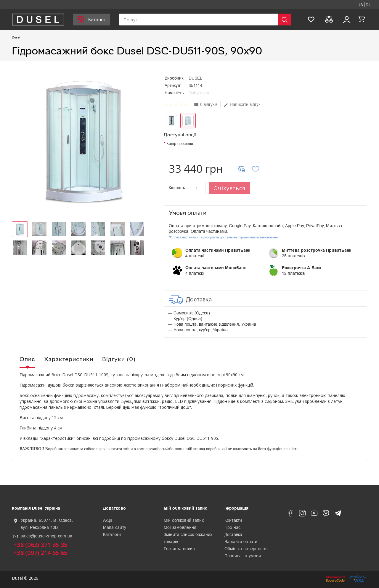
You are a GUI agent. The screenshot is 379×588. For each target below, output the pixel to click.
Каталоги (112, 534)
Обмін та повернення (246, 549)
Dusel (16, 37)
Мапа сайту (115, 527)
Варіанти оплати (241, 542)
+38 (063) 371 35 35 (40, 545)
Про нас (233, 527)
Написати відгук (242, 105)
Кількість (177, 188)
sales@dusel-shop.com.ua (46, 536)
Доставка (233, 534)
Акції (108, 520)
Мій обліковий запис (184, 520)
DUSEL (195, 78)
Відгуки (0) (119, 359)
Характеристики (69, 359)
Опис (27, 359)
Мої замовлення (180, 527)
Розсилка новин (179, 549)
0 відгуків (206, 105)
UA (360, 5)
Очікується (229, 188)
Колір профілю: (180, 144)
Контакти (233, 520)
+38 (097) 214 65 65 (40, 553)
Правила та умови (243, 556)
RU (369, 5)
